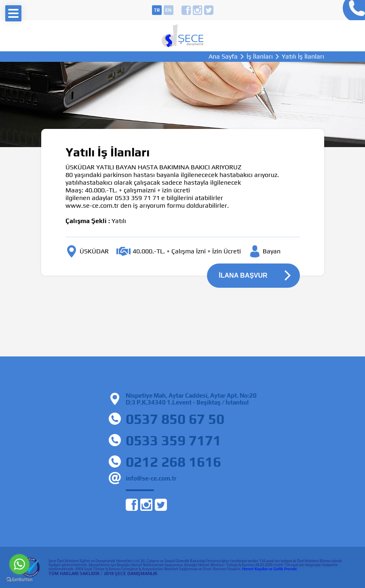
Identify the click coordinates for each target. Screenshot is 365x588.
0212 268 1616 (173, 462)
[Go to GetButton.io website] (19, 580)
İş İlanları (260, 57)
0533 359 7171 (173, 440)
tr (157, 10)
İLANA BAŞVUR (243, 275)
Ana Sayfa (223, 57)
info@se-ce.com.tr (151, 478)
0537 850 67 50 (175, 419)
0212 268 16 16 (352, 10)
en (168, 10)
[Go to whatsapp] (19, 564)
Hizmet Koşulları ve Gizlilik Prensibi (269, 569)
